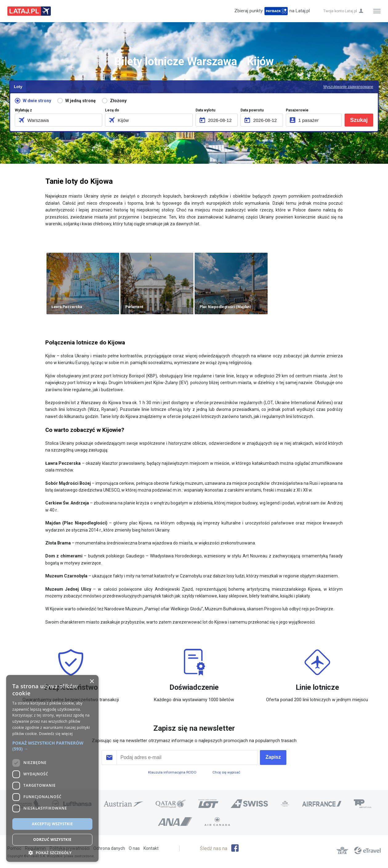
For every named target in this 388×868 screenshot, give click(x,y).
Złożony (118, 101)
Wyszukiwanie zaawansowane (348, 87)
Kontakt (151, 848)
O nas (134, 848)
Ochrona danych (109, 848)
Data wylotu (205, 110)
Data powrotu (252, 110)
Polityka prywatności (70, 848)
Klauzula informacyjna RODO (172, 772)
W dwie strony (37, 101)
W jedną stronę (81, 101)
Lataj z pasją (29, 11)
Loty (18, 87)
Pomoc (14, 848)
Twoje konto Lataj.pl (340, 11)
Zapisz (273, 757)
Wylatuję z (23, 110)
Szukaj (359, 120)
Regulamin (35, 848)
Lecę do (112, 110)
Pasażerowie (297, 110)
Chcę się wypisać (226, 772)
